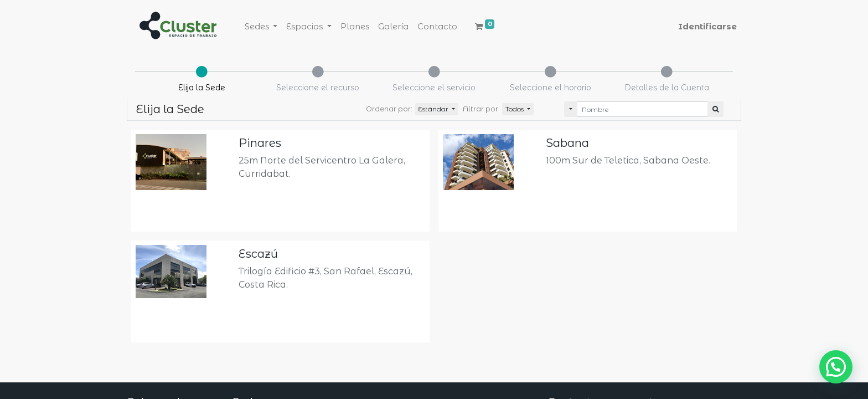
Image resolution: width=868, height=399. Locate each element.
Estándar (434, 109)
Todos (515, 109)
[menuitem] (355, 27)
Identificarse (707, 26)
